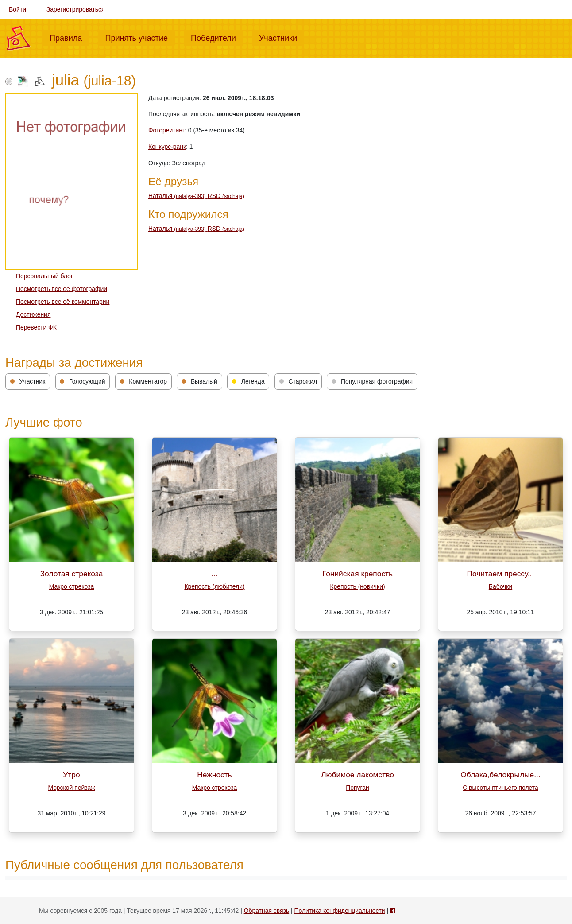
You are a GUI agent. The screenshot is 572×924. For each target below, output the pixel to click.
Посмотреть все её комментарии (63, 302)
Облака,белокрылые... (500, 775)
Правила (69, 37)
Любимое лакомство (357, 775)
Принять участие (140, 37)
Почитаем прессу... (501, 574)
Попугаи (357, 788)
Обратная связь (267, 911)
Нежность (214, 775)
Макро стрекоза (72, 586)
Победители (217, 37)
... (214, 574)
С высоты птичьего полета (500, 788)
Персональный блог (44, 276)
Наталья (178, 196)
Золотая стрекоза (72, 574)
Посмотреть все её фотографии (62, 289)
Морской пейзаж (71, 788)
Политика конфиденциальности (339, 911)
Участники (282, 37)
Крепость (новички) (357, 586)
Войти (17, 9)
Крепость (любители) (214, 586)
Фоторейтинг (166, 130)
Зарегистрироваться (76, 9)
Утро (71, 775)
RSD (226, 196)
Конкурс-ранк (167, 147)
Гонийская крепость (357, 574)
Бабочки (500, 586)
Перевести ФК (36, 327)
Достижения (33, 314)
